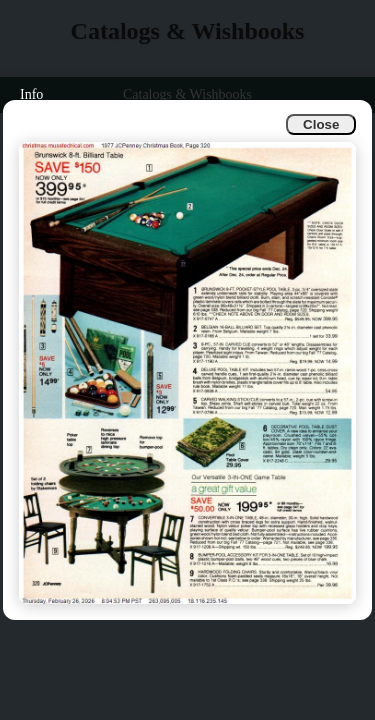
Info (31, 94)
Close (321, 124)
